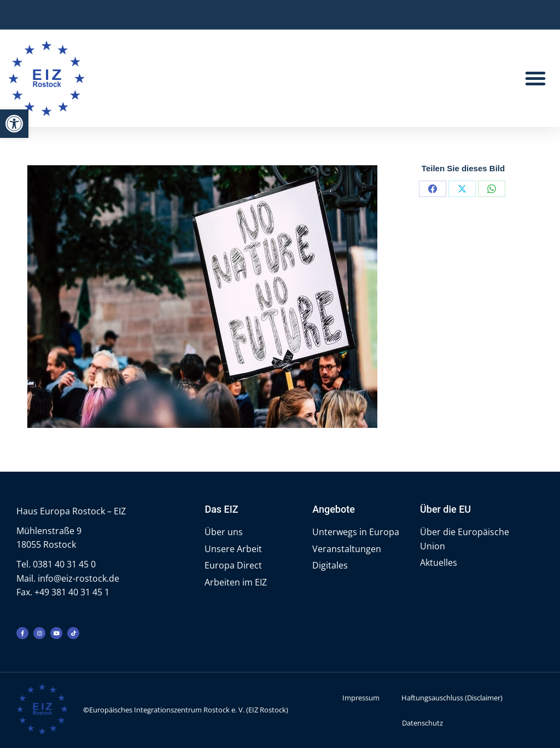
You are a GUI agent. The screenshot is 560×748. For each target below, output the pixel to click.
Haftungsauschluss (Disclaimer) (452, 698)
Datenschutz (422, 723)
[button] (14, 124)
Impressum (361, 698)
